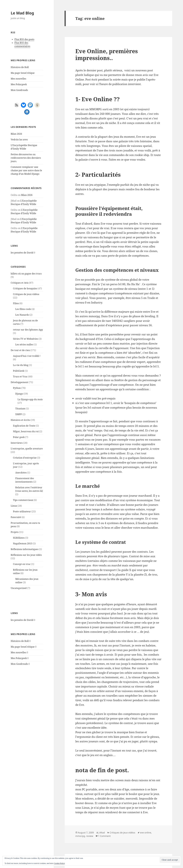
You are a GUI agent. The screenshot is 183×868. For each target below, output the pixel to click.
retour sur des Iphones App (28, 330)
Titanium (20, 409)
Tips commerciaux (23, 500)
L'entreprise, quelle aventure (27, 449)
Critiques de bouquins (25, 288)
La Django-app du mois (30, 399)
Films (16, 303)
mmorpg (80, 836)
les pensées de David (22, 253)
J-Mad (102, 833)
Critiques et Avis (20, 283)
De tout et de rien (20, 350)
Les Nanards (22, 315)
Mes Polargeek (19, 84)
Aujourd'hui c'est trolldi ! (27, 356)
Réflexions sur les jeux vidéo (26, 555)
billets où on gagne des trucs (26, 274)
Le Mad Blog (22, 13)
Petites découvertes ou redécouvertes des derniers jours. (26, 158)
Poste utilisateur (22, 511)
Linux (14, 506)
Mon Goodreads (19, 90)
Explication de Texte (24, 426)
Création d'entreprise (25, 458)
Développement (19, 382)
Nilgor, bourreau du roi (26, 431)
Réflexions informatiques (25, 549)
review (90, 836)
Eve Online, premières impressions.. (107, 54)
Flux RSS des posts (24, 39)
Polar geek (19, 437)
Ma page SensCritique (23, 73)
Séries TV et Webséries (26, 339)
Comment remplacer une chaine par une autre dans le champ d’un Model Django (26, 170)
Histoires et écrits (20, 420)
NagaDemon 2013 (23, 544)
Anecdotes (21, 473)
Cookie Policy (59, 863)
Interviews (17, 443)
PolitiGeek (19, 371)
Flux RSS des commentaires (22, 44)
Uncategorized (19, 588)
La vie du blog (21, 365)
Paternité (16, 517)
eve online (146, 833)
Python (17, 388)
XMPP (19, 414)
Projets (15, 532)
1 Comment (104, 836)
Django (19, 394)
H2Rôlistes (19, 538)
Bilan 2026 (16, 134)
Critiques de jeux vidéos (26, 294)
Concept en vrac (22, 564)
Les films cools (23, 309)
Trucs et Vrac (20, 377)
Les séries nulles (24, 345)
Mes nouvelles (18, 79)
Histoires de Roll (20, 67)
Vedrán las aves (19, 140)
